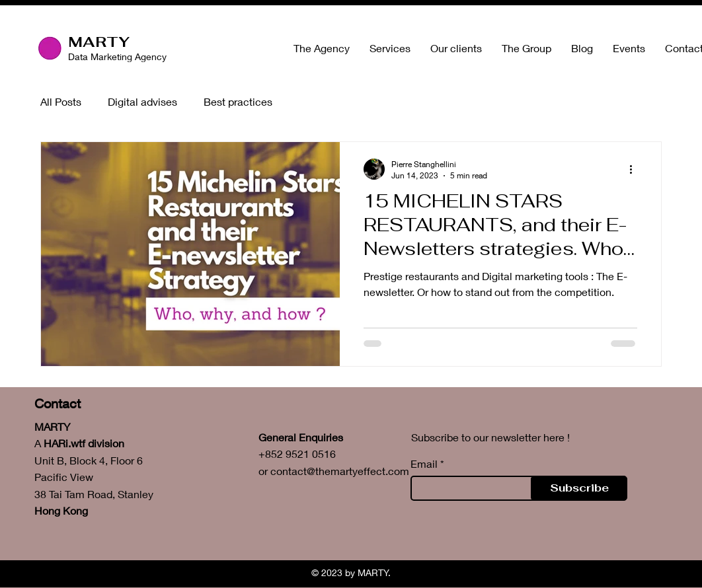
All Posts (61, 101)
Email (424, 464)
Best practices (238, 101)
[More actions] (635, 169)
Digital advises (142, 101)
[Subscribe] (579, 488)
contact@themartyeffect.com (340, 471)
